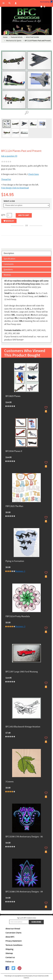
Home (5, 37)
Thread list (6, 179)
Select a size (9, 201)
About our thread (13, 929)
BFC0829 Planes (13, 396)
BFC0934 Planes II (14, 451)
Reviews (7, 275)
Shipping (9, 949)
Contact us (10, 957)
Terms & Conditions (14, 945)
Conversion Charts (13, 933)
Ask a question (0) (9, 156)
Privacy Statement (14, 941)
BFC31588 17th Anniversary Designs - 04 (24, 892)
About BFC (10, 937)
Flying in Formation (15, 561)
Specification (9, 259)
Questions (8, 270)
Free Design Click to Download (15, 188)
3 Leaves (10, 782)
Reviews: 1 (20, 571)
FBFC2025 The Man (14, 506)
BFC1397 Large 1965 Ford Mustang (22, 672)
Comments (9, 264)
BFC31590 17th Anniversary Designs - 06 (24, 837)
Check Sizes (34, 174)
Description (9, 253)
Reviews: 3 (20, 627)
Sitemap (9, 953)
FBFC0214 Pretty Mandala (18, 617)
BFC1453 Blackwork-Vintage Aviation (23, 727)
